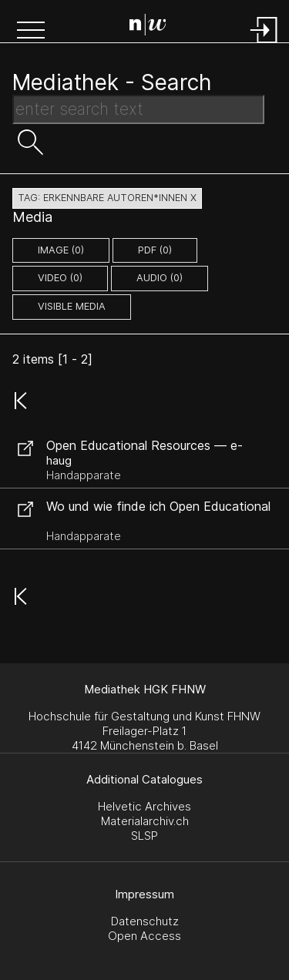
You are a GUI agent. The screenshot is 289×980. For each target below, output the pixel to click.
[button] (31, 32)
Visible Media (72, 306)
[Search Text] (138, 109)
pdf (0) (155, 250)
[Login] (264, 44)
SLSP (144, 836)
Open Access (144, 936)
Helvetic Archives (144, 806)
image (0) (61, 250)
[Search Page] (148, 27)
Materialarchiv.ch (145, 821)
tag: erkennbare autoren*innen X (107, 198)
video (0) (60, 278)
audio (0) (160, 278)
